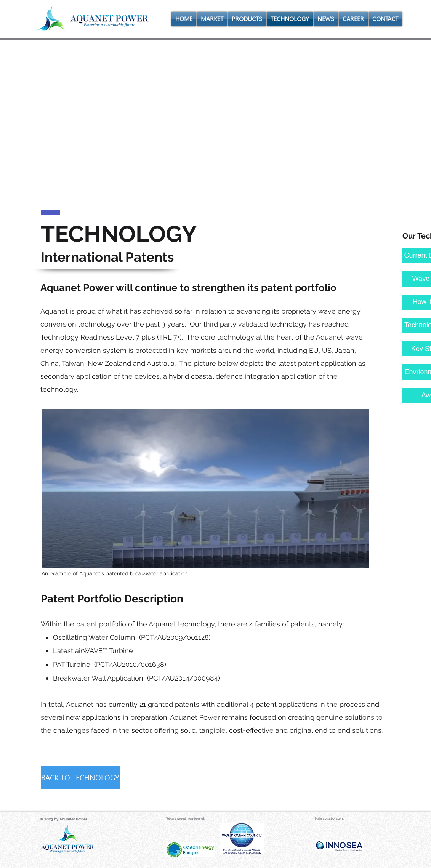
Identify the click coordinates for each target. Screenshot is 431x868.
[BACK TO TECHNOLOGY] (80, 778)
